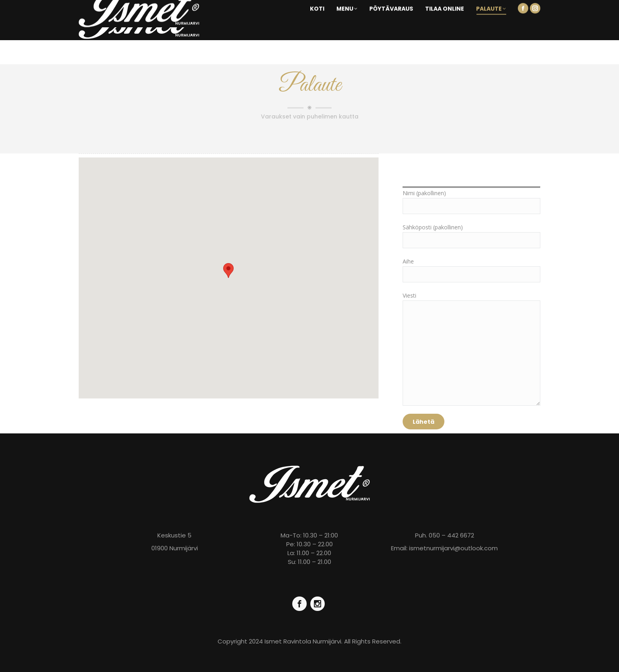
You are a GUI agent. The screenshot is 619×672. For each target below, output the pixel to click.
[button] (228, 271)
